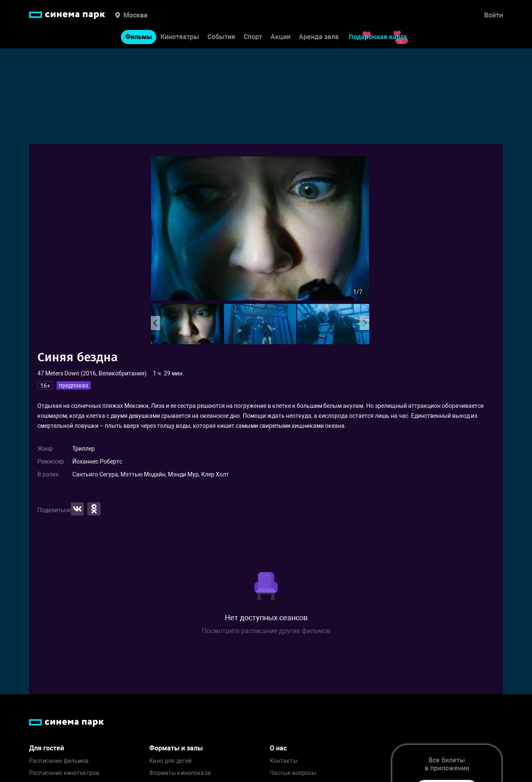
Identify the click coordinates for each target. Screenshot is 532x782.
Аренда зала (319, 37)
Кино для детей (170, 761)
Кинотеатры (180, 37)
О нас (278, 748)
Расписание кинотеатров (64, 773)
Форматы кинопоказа (180, 773)
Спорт (253, 37)
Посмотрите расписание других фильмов (266, 631)
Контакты (284, 761)
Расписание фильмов (59, 761)
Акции (281, 37)
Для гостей (47, 748)
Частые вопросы (293, 773)
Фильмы (139, 37)
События (221, 37)
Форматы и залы (176, 748)
